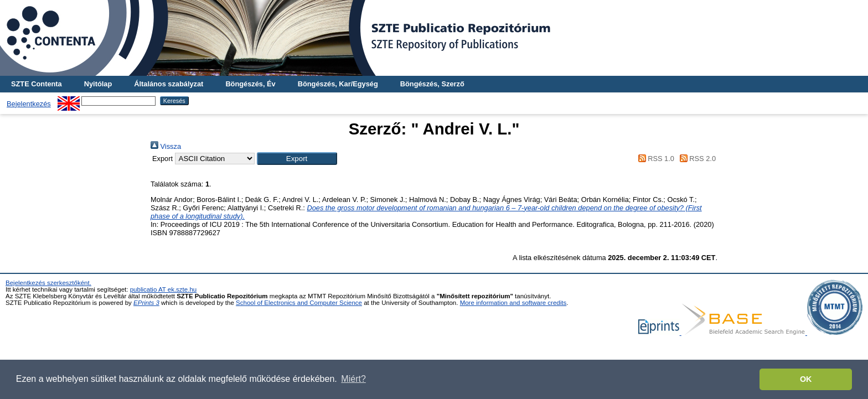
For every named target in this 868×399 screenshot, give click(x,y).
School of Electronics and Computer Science (299, 303)
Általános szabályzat (169, 84)
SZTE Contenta (37, 84)
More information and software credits (513, 303)
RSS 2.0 (696, 159)
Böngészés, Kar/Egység (338, 84)
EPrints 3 (146, 303)
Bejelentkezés (29, 104)
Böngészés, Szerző (432, 84)
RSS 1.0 (654, 159)
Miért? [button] (353, 379)
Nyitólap (98, 84)
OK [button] (806, 379)
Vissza (166, 146)
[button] (297, 159)
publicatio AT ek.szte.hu (164, 289)
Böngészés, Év (250, 84)
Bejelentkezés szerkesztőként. (48, 283)
